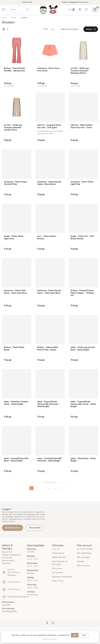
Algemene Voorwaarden (62, 577)
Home (4, 18)
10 (61, 488)
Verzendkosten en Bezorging (60, 563)
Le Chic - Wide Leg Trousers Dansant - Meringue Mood (80, 71)
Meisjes (14, 18)
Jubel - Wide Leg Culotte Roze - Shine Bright (83, 349)
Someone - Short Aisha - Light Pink (83, 183)
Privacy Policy (58, 581)
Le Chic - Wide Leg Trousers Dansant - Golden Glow (13, 127)
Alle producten (83, 566)
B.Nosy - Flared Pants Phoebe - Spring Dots (15, 69)
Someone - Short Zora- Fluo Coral (49, 69)
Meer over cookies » (50, 639)
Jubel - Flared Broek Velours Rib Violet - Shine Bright (83, 404)
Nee (84, 635)
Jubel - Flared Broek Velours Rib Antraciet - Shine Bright (48, 404)
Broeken (24, 18)
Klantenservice (12, 528)
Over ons (56, 549)
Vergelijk (81, 561)
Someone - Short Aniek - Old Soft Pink (16, 183)
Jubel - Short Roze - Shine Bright (83, 460)
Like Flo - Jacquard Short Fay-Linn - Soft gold (49, 126)
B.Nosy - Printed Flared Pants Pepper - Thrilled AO (82, 293)
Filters (91, 29)
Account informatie (85, 549)
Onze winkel (35, 528)
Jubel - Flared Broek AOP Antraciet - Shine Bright (49, 460)
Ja (75, 635)
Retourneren (57, 568)
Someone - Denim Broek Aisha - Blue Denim (49, 183)
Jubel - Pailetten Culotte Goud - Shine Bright (16, 403)
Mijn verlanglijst (83, 557)
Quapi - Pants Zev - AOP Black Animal (82, 237)
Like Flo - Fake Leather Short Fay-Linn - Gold (82, 126)
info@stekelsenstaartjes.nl (18, 597)
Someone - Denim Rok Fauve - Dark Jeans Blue (15, 292)
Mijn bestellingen (84, 553)
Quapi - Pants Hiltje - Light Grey (14, 237)
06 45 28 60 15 (14, 582)
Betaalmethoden (59, 557)
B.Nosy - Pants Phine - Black (15, 349)
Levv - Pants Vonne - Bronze (47, 237)
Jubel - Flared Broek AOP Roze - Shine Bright (16, 460)
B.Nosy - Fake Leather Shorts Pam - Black (48, 349)
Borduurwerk (57, 573)
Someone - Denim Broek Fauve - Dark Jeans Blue (49, 292)
